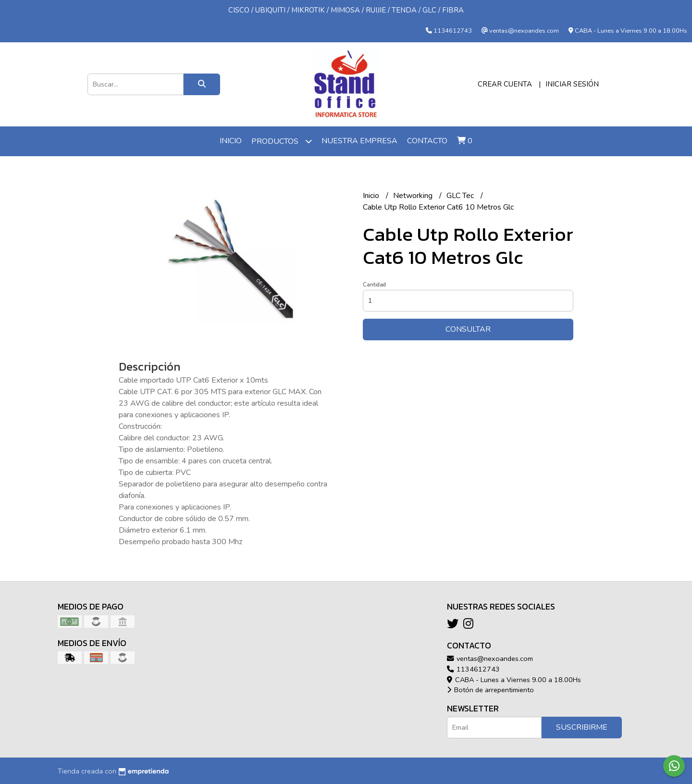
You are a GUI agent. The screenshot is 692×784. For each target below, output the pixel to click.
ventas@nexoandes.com (490, 659)
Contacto (427, 141)
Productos (282, 141)
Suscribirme (582, 727)
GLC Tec (461, 196)
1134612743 (473, 669)
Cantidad (374, 285)
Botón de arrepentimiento (490, 690)
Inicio (231, 141)
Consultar (468, 329)
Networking (414, 196)
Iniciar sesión (572, 84)
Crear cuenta (505, 84)
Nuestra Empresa (359, 141)
